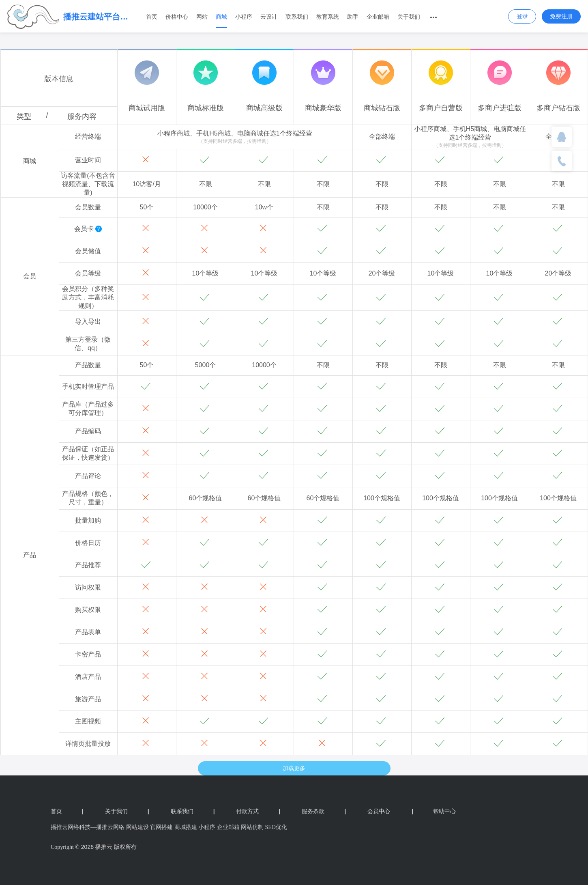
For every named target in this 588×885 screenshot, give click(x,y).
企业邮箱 (378, 17)
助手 (353, 17)
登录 (522, 16)
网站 (202, 17)
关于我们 (409, 17)
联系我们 (297, 17)
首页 (152, 17)
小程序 (244, 17)
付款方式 (258, 811)
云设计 (269, 17)
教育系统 (328, 17)
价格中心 (177, 17)
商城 (221, 17)
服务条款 (324, 811)
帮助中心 (434, 811)
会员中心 (379, 811)
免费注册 (561, 16)
